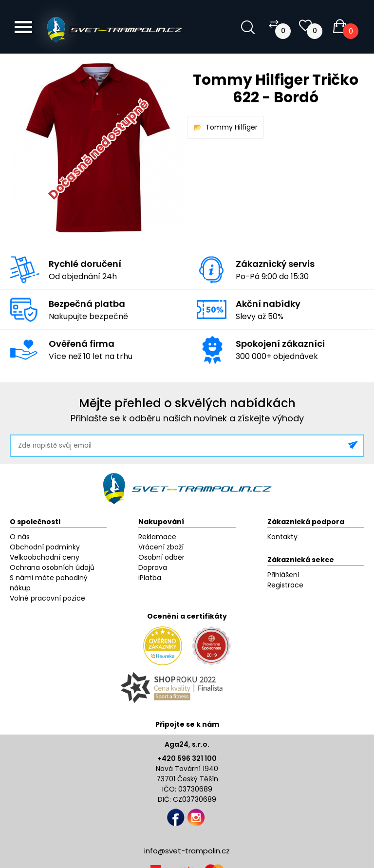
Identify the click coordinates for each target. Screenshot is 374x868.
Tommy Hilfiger (232, 127)
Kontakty (282, 537)
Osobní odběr (161, 557)
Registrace (285, 585)
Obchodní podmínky (45, 547)
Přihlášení (283, 575)
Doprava (153, 567)
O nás (20, 537)
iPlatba (150, 578)
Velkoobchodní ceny (45, 557)
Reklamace (157, 537)
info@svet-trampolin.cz (187, 851)
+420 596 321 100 (187, 758)
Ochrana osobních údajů (52, 567)
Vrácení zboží (161, 547)
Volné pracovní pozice (47, 598)
